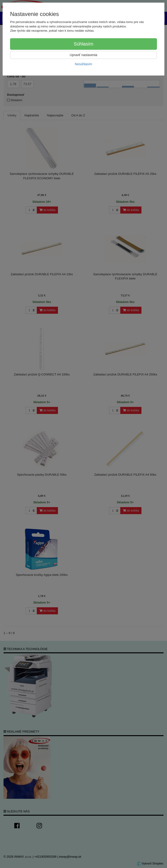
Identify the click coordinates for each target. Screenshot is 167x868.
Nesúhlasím (83, 64)
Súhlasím (83, 44)
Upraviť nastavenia (83, 55)
